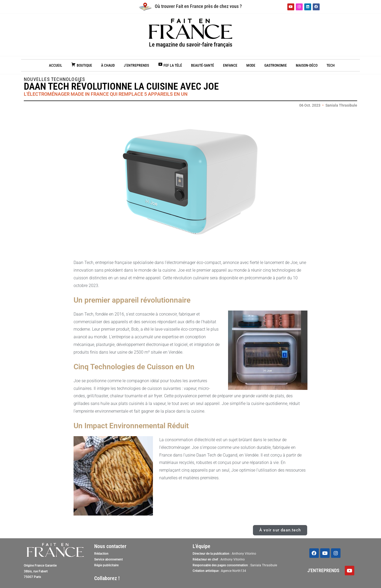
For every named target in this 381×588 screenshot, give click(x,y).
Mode (251, 65)
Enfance (230, 65)
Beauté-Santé (203, 65)
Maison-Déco (307, 65)
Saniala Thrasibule (341, 105)
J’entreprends (136, 65)
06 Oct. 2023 (310, 105)
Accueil (56, 65)
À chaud (108, 65)
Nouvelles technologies (54, 79)
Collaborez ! (107, 578)
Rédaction (101, 554)
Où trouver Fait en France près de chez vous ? (190, 6)
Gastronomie (276, 65)
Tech (331, 65)
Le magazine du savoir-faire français (190, 44)
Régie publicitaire (106, 565)
